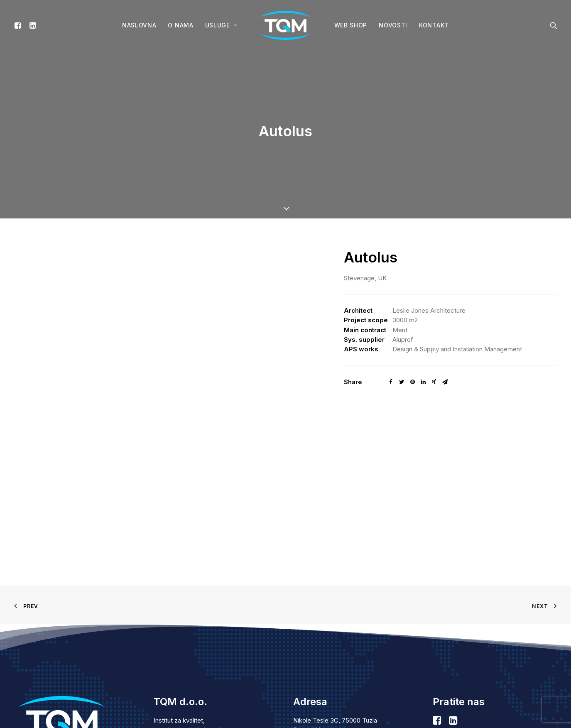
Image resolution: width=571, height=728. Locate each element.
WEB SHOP (351, 25)
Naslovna (139, 25)
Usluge (221, 25)
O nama (180, 25)
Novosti (393, 25)
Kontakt (434, 25)
